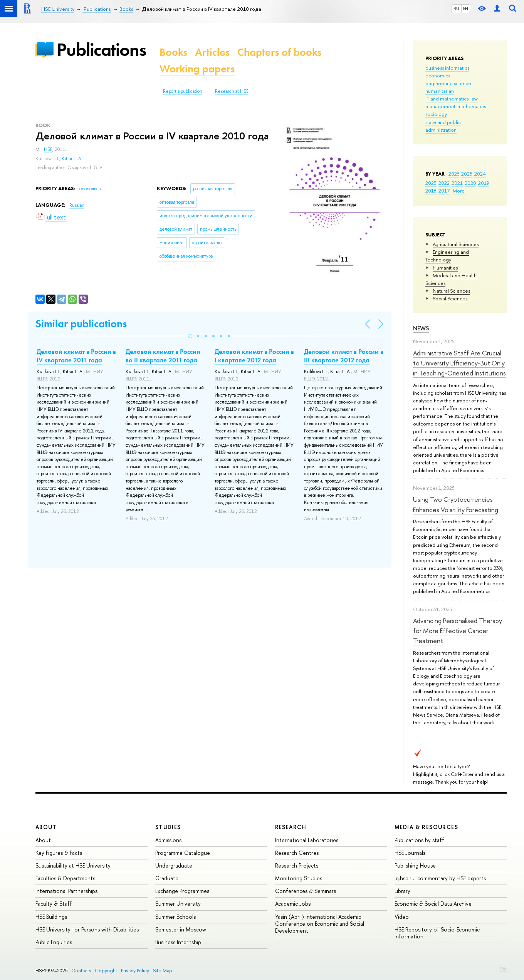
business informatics (447, 68)
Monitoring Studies (299, 878)
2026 (454, 174)
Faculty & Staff (54, 904)
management (440, 106)
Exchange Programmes (182, 891)
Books (173, 52)
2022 (444, 183)
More (459, 191)
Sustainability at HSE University (73, 865)
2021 (457, 183)
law (474, 99)
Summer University (178, 904)
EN (466, 8)
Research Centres (297, 853)
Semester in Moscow (181, 929)
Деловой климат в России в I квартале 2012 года (254, 356)
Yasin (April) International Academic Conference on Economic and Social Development (320, 924)
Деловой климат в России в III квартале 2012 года (344, 356)
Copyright (106, 971)
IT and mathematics (447, 99)
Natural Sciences (451, 291)
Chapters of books (279, 52)
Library (402, 891)
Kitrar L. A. (72, 159)
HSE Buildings (51, 917)
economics (438, 75)
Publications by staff (419, 840)
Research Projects (297, 865)
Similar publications (81, 324)
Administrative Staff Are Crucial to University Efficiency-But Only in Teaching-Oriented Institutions (459, 363)
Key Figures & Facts (59, 853)
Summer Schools (176, 917)
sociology (436, 114)
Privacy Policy (135, 971)
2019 (484, 183)
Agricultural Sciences (456, 244)
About (46, 827)
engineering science (448, 83)
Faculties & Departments (65, 878)
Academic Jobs (293, 904)
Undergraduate (174, 865)
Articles (212, 52)
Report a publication (183, 91)
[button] (190, 336)
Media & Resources (426, 827)
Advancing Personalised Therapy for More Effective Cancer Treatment (458, 631)
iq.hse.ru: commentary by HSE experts (440, 878)
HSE (48, 149)
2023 (431, 183)
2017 (444, 191)
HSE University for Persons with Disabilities (87, 929)
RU (456, 8)
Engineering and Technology (447, 256)
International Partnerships (66, 891)
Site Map (163, 971)
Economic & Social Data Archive (433, 904)
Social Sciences (450, 298)
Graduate (167, 878)
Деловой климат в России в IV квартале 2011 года (76, 356)
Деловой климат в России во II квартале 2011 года (163, 356)
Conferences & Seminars (306, 891)
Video (402, 917)
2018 (431, 191)
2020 (470, 183)
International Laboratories (307, 840)
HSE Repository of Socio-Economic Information (437, 933)
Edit (503, 969)
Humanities (445, 268)
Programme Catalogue (183, 853)
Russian (77, 205)
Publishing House (415, 865)
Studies (168, 827)
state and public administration (443, 126)
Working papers (197, 69)
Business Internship (178, 942)
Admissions (168, 840)
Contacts (81, 971)
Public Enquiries (54, 942)
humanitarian (440, 91)
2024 (480, 174)
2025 (467, 174)
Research (291, 827)
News (421, 328)
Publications (101, 49)
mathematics (472, 106)
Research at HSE (232, 91)
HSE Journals (410, 853)
